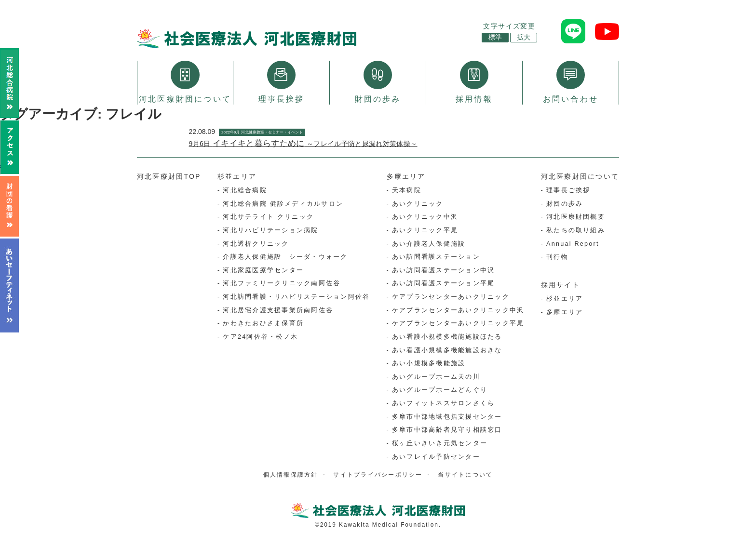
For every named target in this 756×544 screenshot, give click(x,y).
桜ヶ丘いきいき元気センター (440, 444)
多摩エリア (406, 177)
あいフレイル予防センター (436, 457)
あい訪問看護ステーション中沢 (443, 271)
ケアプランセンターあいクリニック (451, 297)
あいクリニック (418, 204)
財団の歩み (378, 82)
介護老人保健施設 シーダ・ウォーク (285, 257)
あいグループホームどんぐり (440, 390)
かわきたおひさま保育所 (263, 324)
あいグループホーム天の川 (436, 377)
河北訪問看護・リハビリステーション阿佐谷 (296, 297)
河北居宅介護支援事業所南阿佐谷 (278, 311)
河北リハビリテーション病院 (270, 231)
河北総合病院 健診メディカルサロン (283, 204)
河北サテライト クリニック (268, 217)
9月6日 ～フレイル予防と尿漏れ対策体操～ (303, 144)
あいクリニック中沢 (425, 217)
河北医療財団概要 (576, 217)
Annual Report (573, 244)
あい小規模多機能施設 (429, 364)
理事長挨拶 (282, 82)
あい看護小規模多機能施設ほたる (447, 337)
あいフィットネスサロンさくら (443, 404)
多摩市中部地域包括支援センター (447, 417)
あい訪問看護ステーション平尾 (443, 284)
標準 (495, 37)
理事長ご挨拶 (568, 191)
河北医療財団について (185, 82)
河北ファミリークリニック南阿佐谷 (282, 284)
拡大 (524, 37)
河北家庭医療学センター (263, 271)
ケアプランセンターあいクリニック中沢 (458, 311)
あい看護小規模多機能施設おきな (447, 350)
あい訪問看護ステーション (436, 257)
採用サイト (560, 285)
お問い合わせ (571, 82)
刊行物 (557, 257)
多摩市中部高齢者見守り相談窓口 (447, 430)
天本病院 (407, 191)
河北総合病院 (245, 191)
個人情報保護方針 (291, 475)
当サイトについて (465, 475)
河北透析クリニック (256, 244)
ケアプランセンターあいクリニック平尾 (458, 324)
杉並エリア (237, 177)
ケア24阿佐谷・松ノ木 (260, 337)
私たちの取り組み (576, 231)
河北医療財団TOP (169, 177)
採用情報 (474, 82)
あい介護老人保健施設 (429, 244)
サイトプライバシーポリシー (378, 475)
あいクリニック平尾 (425, 231)
